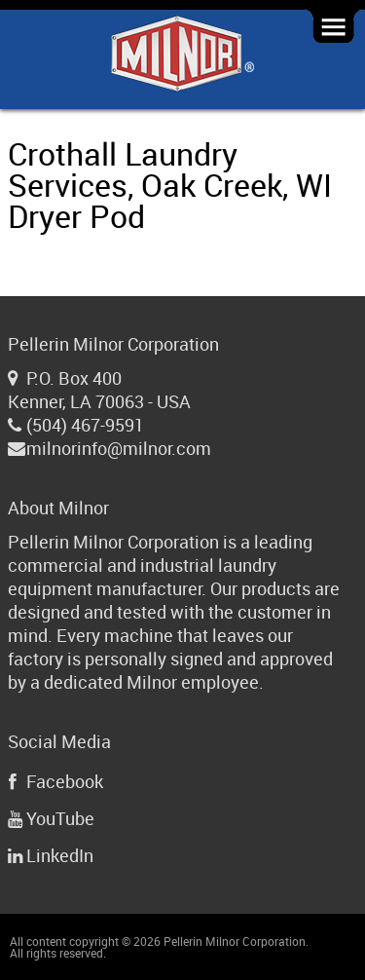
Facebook (65, 781)
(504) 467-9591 (85, 425)
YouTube (60, 818)
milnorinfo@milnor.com (119, 448)
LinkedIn (60, 855)
